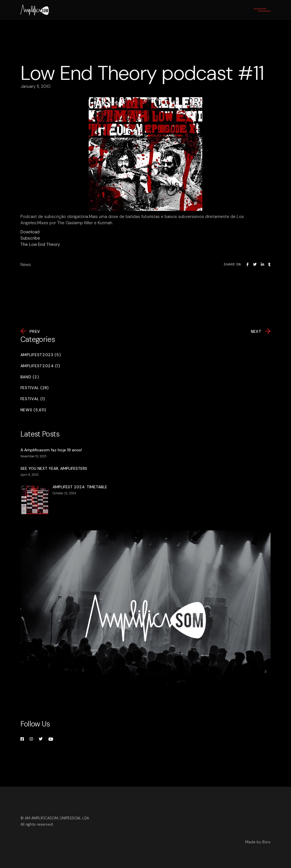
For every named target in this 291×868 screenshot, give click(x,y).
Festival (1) (33, 399)
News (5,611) (33, 410)
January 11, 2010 (36, 86)
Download (30, 232)
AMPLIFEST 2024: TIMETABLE (80, 487)
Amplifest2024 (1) (40, 366)
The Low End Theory (40, 244)
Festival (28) (35, 388)
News (26, 265)
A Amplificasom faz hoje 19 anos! (51, 450)
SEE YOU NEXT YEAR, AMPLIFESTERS (54, 468)
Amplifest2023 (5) (41, 355)
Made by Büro (258, 842)
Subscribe (30, 238)
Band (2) (30, 377)
